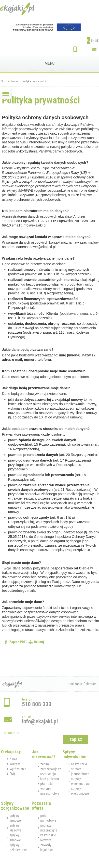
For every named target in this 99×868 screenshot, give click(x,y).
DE (97, 41)
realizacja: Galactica (83, 684)
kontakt (15, 764)
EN (93, 41)
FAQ (12, 774)
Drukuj (39, 642)
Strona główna (10, 81)
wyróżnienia (18, 769)
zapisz (76, 739)
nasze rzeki (79, 764)
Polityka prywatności (34, 81)
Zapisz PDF (17, 642)
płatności (47, 784)
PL (88, 41)
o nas (14, 759)
